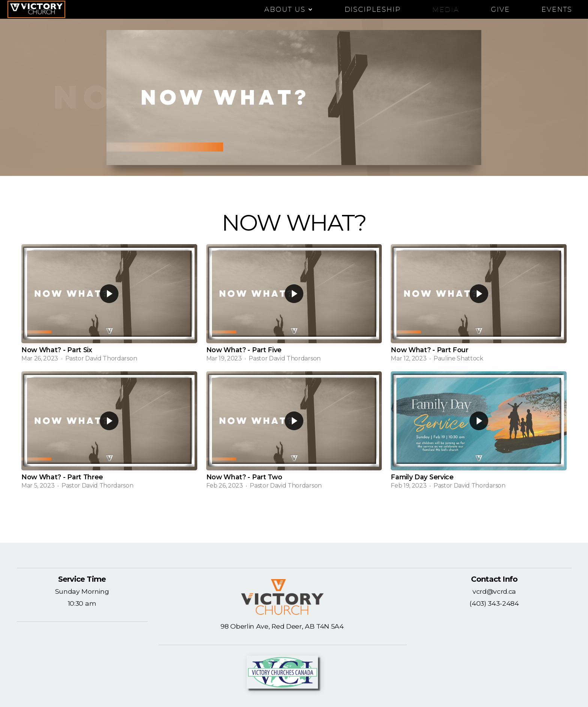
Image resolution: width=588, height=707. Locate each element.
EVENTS (557, 9)
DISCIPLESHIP (373, 9)
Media (446, 9)
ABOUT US (289, 9)
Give (500, 9)
